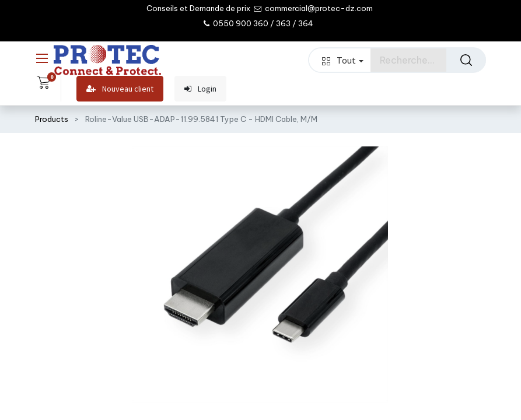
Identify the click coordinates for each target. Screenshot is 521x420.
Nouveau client (120, 89)
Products (52, 119)
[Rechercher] (466, 60)
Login (200, 89)
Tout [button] (342, 60)
